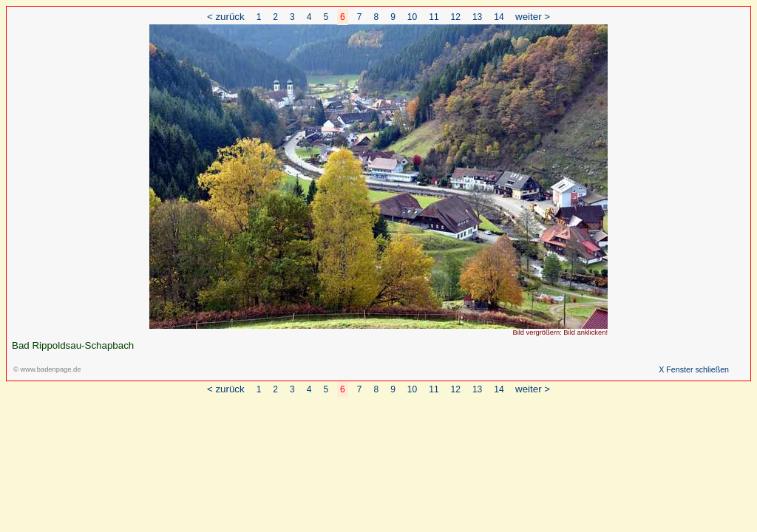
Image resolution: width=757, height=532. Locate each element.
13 (477, 17)
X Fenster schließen (694, 369)
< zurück (226, 17)
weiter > (533, 17)
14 (499, 17)
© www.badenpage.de (47, 369)
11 (434, 17)
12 (456, 17)
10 (412, 17)
